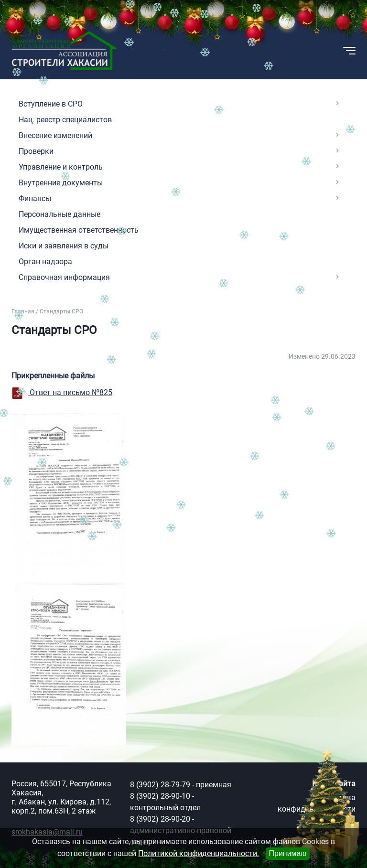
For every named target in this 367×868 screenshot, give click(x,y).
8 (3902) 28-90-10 (160, 796)
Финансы (35, 198)
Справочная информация (64, 277)
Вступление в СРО (51, 104)
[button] (302, 51)
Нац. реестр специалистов (65, 120)
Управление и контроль (61, 167)
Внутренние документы (61, 183)
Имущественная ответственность (79, 230)
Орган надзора (45, 262)
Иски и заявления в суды (64, 246)
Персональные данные (59, 214)
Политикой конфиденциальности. (199, 853)
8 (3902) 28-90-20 (160, 819)
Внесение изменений (55, 135)
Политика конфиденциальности (317, 803)
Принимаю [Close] (287, 853)
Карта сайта (334, 784)
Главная (23, 311)
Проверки (36, 151)
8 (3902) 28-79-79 (160, 785)
